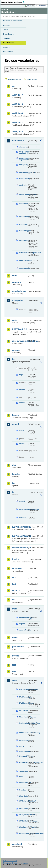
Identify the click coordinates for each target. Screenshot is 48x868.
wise (14, 680)
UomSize (23, 790)
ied (14, 492)
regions (22, 624)
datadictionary (19, 291)
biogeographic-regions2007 (23, 153)
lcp (14, 600)
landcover (17, 568)
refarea (22, 389)
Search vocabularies (15, 79)
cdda (15, 276)
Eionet (13, 16)
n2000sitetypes (23, 231)
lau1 (14, 577)
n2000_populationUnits (23, 194)
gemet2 (16, 424)
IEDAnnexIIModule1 (20, 527)
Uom (21, 776)
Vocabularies (9, 43)
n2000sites (23, 225)
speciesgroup (23, 268)
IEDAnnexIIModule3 (20, 536)
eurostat (16, 350)
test (14, 665)
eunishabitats (23, 178)
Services (7, 47)
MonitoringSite (23, 751)
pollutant (23, 517)
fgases (15, 415)
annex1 (22, 501)
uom (14, 671)
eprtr (14, 320)
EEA (14, 2)
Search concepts (32, 79)
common (16, 282)
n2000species (23, 240)
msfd (15, 609)
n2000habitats (23, 216)
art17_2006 (17, 113)
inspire (15, 559)
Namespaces (8, 52)
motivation (23, 185)
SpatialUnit (23, 771)
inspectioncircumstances (23, 509)
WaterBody (23, 796)
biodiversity (18, 141)
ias (14, 483)
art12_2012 (17, 95)
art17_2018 (17, 132)
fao (14, 359)
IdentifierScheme (23, 740)
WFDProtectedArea (23, 809)
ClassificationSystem (23, 717)
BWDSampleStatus (23, 703)
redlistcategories (23, 260)
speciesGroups (23, 630)
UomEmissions (23, 782)
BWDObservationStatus (23, 689)
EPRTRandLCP (20, 329)
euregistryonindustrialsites (20, 341)
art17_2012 (17, 122)
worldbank (17, 844)
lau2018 (16, 591)
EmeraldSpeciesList (23, 172)
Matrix (22, 746)
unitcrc (22, 403)
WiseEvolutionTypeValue (23, 827)
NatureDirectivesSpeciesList (23, 253)
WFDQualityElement (23, 815)
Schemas (7, 38)
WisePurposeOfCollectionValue (23, 833)
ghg (14, 465)
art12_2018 (17, 104)
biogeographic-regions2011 (23, 159)
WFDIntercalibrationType (23, 801)
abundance (23, 147)
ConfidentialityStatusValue (23, 723)
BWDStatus (23, 711)
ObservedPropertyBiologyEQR (23, 762)
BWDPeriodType (23, 697)
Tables (6, 30)
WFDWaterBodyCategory (23, 821)
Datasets (7, 25)
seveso (16, 656)
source (22, 444)
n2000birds (23, 204)
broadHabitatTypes (23, 618)
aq (13, 86)
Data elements (9, 34)
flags (21, 375)
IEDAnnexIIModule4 (20, 548)
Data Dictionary (21, 16)
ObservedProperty (23, 756)
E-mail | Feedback (10, 861)
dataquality (23, 165)
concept (22, 430)
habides (16, 474)
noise (15, 638)
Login (29, 6)
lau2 (14, 584)
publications (18, 647)
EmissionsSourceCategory (23, 733)
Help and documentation (13, 21)
